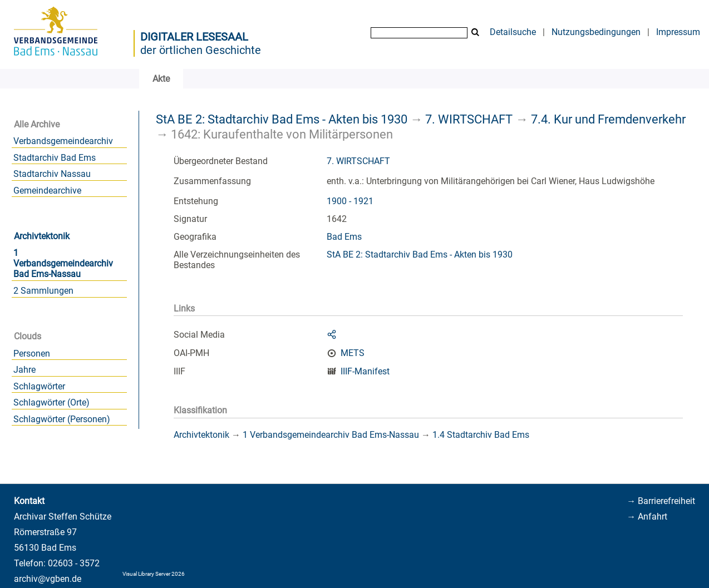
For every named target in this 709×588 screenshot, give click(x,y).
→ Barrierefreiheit (661, 501)
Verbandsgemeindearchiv (63, 141)
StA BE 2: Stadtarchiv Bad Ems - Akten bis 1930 (282, 119)
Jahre (24, 370)
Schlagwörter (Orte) (51, 402)
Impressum (678, 32)
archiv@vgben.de (48, 579)
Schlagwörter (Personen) (62, 419)
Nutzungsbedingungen (596, 32)
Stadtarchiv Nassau (52, 174)
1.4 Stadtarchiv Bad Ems (481, 435)
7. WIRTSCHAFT (469, 119)
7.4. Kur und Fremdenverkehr (608, 119)
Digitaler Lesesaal (194, 37)
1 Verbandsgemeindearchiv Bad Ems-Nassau (63, 263)
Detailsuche (513, 32)
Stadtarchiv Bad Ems (55, 158)
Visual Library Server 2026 (154, 574)
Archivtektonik (42, 236)
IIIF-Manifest (365, 371)
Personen (32, 354)
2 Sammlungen (43, 291)
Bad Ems (344, 237)
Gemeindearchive (47, 191)
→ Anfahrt (647, 517)
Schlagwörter (39, 386)
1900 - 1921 (350, 201)
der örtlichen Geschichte (201, 50)
